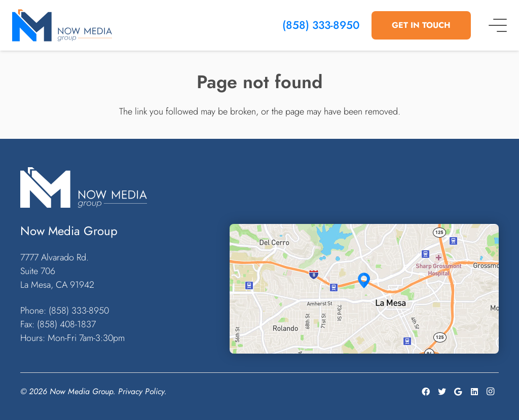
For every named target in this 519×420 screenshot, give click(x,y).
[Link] (62, 25)
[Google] (458, 392)
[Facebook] (426, 392)
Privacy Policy (141, 391)
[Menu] (498, 25)
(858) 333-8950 (321, 25)
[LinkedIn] (474, 392)
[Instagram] (491, 392)
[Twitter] (442, 392)
